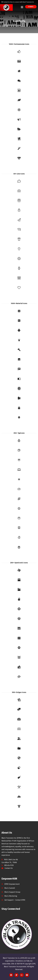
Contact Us (9, 868)
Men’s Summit (10, 888)
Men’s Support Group (12, 892)
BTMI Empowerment (12, 884)
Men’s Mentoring (11, 896)
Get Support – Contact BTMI (15, 900)
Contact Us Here (8, 2)
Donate (31, 7)
